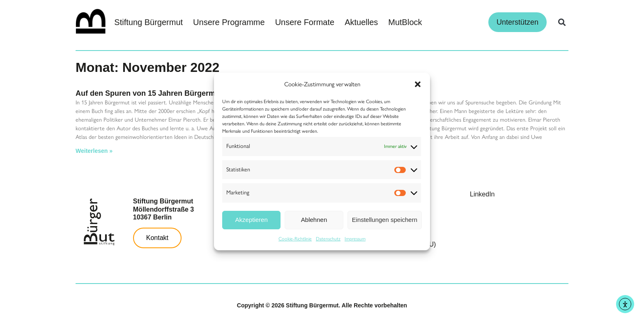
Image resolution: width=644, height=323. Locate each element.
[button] (418, 84)
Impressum (355, 239)
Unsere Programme (229, 22)
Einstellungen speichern (385, 220)
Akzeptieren (252, 220)
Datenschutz (328, 239)
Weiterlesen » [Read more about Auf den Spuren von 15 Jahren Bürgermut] (94, 151)
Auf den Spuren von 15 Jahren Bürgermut (149, 93)
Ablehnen (314, 220)
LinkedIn (482, 194)
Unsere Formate (305, 22)
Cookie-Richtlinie (295, 239)
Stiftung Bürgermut (148, 22)
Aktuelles (361, 22)
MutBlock (405, 22)
